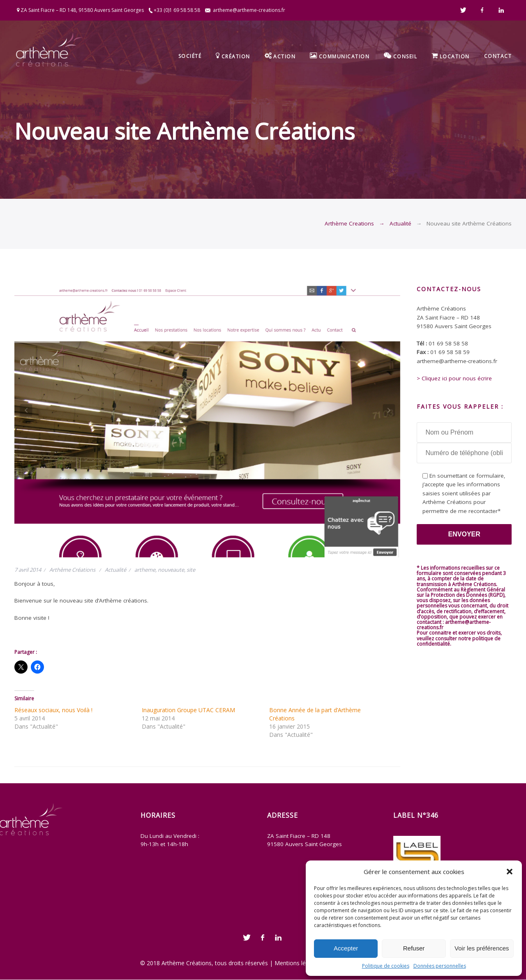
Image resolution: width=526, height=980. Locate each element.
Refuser (414, 948)
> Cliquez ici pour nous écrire (454, 378)
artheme (145, 570)
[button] (510, 872)
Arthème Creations (349, 223)
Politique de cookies (386, 966)
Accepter (346, 948)
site (191, 570)
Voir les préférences (482, 948)
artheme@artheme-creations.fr (249, 10)
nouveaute (171, 570)
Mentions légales (297, 963)
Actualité (400, 223)
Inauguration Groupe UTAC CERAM (188, 710)
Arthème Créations (72, 570)
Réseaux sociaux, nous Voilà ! (53, 710)
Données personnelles (440, 966)
